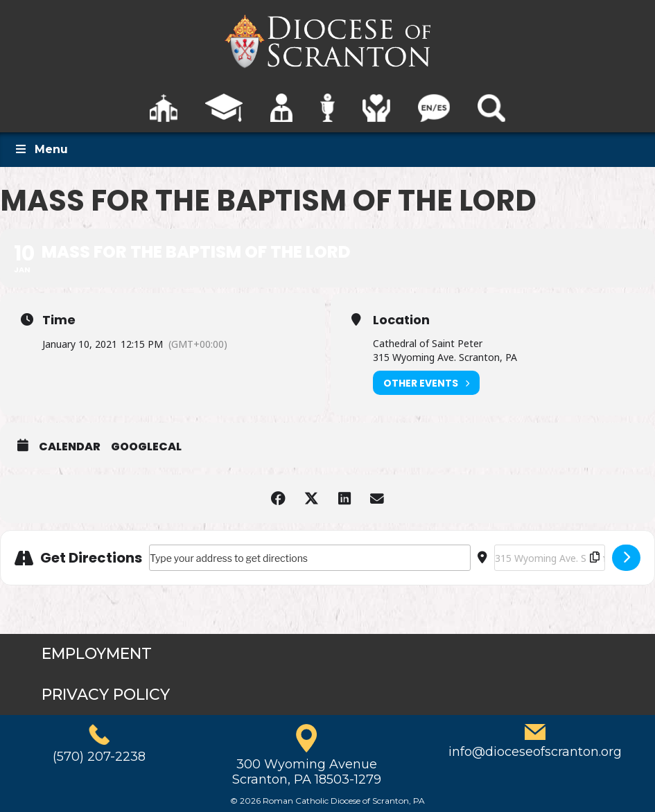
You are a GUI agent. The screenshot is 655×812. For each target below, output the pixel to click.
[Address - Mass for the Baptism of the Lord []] (310, 558)
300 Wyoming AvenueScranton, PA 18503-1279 (307, 772)
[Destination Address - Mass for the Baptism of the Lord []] (550, 558)
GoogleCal (146, 447)
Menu (41, 149)
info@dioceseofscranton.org (535, 752)
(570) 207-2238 (99, 757)
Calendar (70, 447)
